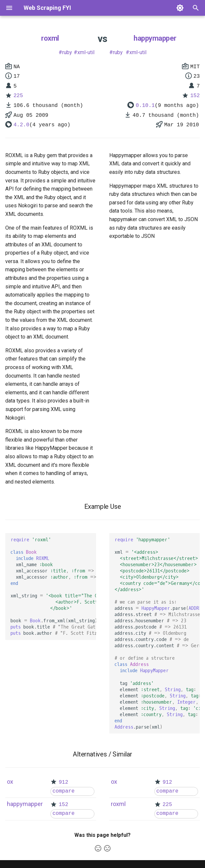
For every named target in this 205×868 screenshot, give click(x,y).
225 (18, 96)
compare (63, 791)
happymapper (155, 38)
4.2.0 (21, 125)
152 (195, 96)
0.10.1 (145, 106)
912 (63, 782)
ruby (67, 52)
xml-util (86, 52)
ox (10, 782)
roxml (50, 38)
